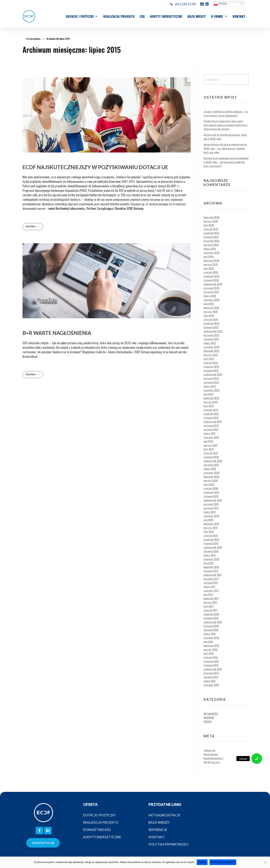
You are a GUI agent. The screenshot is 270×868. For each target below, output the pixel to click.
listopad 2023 (211, 327)
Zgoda (202, 862)
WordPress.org (212, 762)
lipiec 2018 (210, 555)
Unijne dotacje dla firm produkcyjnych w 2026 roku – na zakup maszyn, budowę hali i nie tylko (225, 148)
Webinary (209, 717)
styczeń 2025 (211, 272)
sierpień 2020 (211, 465)
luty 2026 (209, 225)
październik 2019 (213, 500)
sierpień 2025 (211, 245)
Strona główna (33, 39)
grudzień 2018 (211, 539)
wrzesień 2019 (211, 504)
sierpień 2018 (211, 551)
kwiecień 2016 (211, 645)
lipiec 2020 (210, 469)
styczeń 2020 (211, 488)
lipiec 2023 (210, 343)
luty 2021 (209, 449)
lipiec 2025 (210, 249)
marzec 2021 (210, 445)
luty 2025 (209, 268)
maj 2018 (208, 563)
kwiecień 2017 (211, 598)
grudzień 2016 (211, 614)
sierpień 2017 (211, 583)
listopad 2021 (211, 418)
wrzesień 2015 (211, 673)
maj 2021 (208, 441)
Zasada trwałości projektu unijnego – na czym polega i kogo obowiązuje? (226, 113)
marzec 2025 (211, 264)
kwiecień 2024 (211, 308)
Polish (220, 4)
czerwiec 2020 (212, 473)
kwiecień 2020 (211, 476)
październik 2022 (213, 374)
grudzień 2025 (211, 233)
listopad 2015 (211, 665)
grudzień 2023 (211, 323)
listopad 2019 (211, 496)
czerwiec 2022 (211, 390)
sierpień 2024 (211, 292)
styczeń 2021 (211, 453)
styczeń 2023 (211, 363)
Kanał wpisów (211, 754)
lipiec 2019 (210, 512)
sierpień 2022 (211, 382)
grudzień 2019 (211, 492)
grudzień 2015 (211, 661)
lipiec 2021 (210, 433)
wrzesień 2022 (211, 378)
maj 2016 (208, 642)
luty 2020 (209, 484)
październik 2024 (213, 284)
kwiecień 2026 (211, 217)
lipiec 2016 (210, 634)
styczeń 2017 (211, 610)
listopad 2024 (211, 280)
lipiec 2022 (210, 386)
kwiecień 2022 (211, 398)
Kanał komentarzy (213, 758)
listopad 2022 (211, 370)
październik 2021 (213, 421)
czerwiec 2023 (211, 347)
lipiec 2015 (210, 681)
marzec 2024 (211, 311)
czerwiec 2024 (212, 300)
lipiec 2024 (210, 296)
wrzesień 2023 (211, 335)
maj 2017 (208, 594)
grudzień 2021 (211, 414)
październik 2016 (213, 622)
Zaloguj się (209, 750)
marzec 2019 (211, 528)
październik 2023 (213, 331)
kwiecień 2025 (211, 260)
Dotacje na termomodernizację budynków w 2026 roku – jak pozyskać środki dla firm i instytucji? (226, 162)
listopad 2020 (211, 457)
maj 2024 (209, 304)
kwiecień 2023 (211, 351)
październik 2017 (213, 575)
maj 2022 (209, 394)
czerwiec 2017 (211, 590)
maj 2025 (209, 256)
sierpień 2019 (211, 508)
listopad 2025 (211, 237)
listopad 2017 (211, 571)
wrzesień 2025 (211, 241)
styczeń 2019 (211, 535)
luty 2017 (209, 606)
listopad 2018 (211, 543)
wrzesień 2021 (211, 425)
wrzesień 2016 (211, 626)
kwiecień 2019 (211, 524)
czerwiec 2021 (211, 437)
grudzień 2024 (211, 276)
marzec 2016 (211, 649)
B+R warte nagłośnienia (57, 333)
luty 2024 (209, 315)
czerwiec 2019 (211, 516)
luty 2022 (209, 406)
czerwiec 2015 (211, 685)
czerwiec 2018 (211, 559)
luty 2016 (209, 653)
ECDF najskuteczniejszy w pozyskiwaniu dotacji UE (95, 167)
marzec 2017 (210, 602)
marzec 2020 (211, 480)
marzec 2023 (211, 355)
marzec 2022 (211, 402)
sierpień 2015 (211, 677)
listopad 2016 (211, 618)
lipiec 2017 (210, 586)
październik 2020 (213, 461)
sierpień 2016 (211, 630)
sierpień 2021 (211, 429)
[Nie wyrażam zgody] (265, 862)
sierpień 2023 (211, 339)
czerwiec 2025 (211, 253)
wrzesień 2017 (211, 579)
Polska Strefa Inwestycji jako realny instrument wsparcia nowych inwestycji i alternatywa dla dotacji (226, 125)
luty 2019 (209, 531)
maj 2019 (208, 520)
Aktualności (211, 714)
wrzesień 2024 (211, 288)
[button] (82, 16)
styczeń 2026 (211, 229)
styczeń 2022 (211, 410)
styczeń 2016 (211, 657)
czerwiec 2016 (211, 638)
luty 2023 (209, 359)
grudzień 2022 (211, 366)
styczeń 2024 (211, 319)
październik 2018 (213, 547)
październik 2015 (213, 669)
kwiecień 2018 (211, 567)
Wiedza (208, 721)
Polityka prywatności (223, 862)
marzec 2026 (211, 221)
